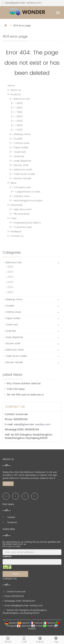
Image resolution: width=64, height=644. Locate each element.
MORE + (8, 484)
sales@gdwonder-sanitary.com (23, 3)
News (13, 183)
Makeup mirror (22, 134)
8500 (20, 117)
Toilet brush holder (24, 174)
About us (16, 90)
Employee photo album (27, 223)
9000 (20, 130)
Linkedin (9, 517)
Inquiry (40, 640)
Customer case (23, 227)
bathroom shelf (23, 170)
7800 (20, 112)
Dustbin (18, 139)
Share (8, 640)
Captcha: (7, 556)
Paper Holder (21, 148)
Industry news (22, 196)
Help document (23, 209)
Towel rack (20, 152)
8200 (20, 108)
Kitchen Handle (22, 179)
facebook (10, 522)
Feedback (16, 232)
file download (22, 214)
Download (16, 205)
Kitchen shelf (21, 165)
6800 (20, 103)
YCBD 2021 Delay (16, 389)
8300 (20, 121)
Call (24, 640)
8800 (20, 125)
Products (16, 94)
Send (15, 574)
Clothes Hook (22, 143)
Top (56, 640)
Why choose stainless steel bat (24, 384)
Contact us (17, 236)
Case (13, 218)
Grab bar (19, 156)
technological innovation (28, 201)
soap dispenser (23, 161)
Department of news (28, 192)
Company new (22, 187)
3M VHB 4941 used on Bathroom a (25, 395)
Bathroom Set (22, 99)
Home (11, 86)
